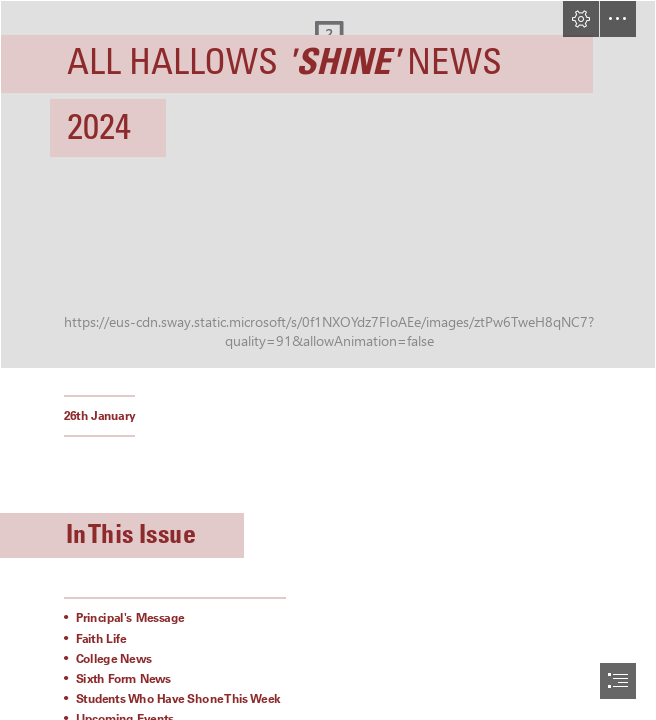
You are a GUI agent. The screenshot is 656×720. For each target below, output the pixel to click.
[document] (328, 360)
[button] (581, 19)
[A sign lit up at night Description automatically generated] (328, 184)
